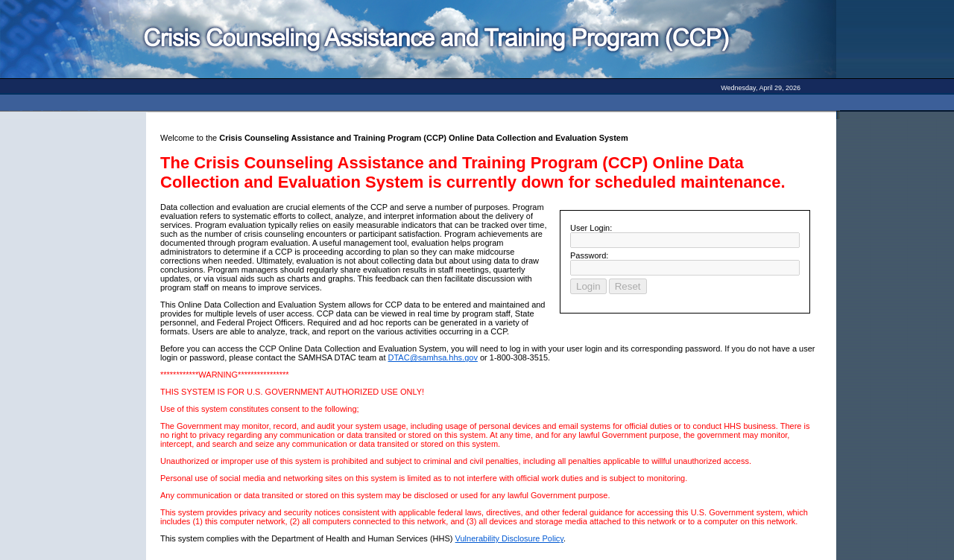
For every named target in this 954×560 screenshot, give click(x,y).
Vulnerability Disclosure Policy (510, 538)
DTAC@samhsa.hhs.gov (433, 357)
